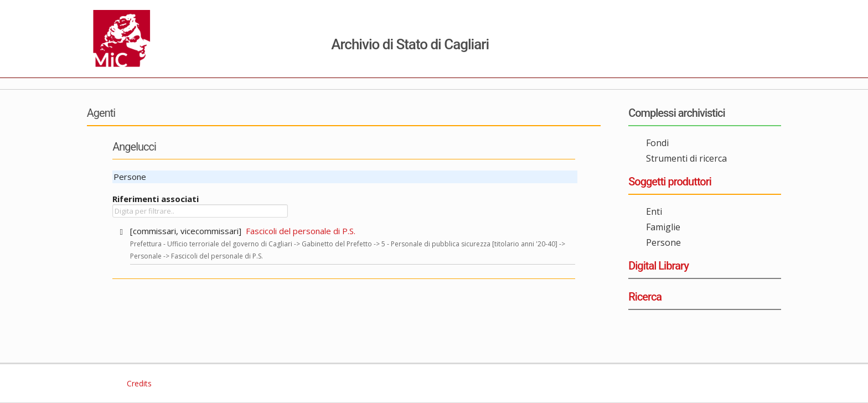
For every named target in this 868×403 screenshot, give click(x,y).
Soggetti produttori (670, 182)
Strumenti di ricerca (686, 158)
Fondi (657, 143)
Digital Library (658, 266)
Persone (663, 242)
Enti (654, 211)
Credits (138, 383)
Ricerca (645, 297)
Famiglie (663, 227)
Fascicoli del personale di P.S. (301, 231)
